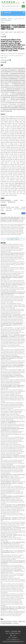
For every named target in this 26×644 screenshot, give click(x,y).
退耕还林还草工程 (12, 202)
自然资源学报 (3, 19)
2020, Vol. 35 (10, 19)
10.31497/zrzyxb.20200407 (6, 20)
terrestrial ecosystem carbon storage (10, 207)
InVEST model (9, 211)
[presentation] (21, 183)
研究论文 (3, 22)
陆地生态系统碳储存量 (6, 200)
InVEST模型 (3, 202)
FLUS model (9, 209)
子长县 (22, 200)
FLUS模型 (16, 200)
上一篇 (10, 239)
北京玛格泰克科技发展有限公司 (13, 642)
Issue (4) (16, 19)
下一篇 (16, 239)
